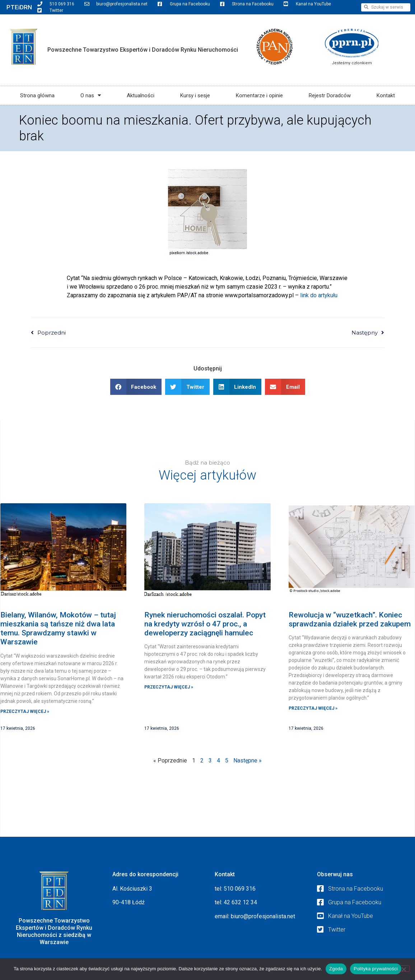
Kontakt (386, 95)
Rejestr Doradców (330, 95)
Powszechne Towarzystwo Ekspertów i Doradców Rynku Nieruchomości (143, 50)
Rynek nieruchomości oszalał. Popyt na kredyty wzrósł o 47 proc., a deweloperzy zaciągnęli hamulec (205, 624)
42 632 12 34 (240, 902)
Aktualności (141, 95)
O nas (91, 95)
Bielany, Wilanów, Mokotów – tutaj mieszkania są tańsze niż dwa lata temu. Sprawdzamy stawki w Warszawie (58, 629)
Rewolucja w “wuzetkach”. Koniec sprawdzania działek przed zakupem (350, 619)
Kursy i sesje (195, 95)
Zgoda (336, 969)
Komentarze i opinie (259, 95)
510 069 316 (240, 889)
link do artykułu (319, 295)
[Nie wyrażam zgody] (404, 969)
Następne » (248, 760)
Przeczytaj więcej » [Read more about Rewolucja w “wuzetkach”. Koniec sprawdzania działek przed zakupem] (313, 708)
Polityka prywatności (376, 969)
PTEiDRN (19, 7)
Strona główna (37, 95)
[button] (136, 387)
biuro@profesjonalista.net (263, 916)
